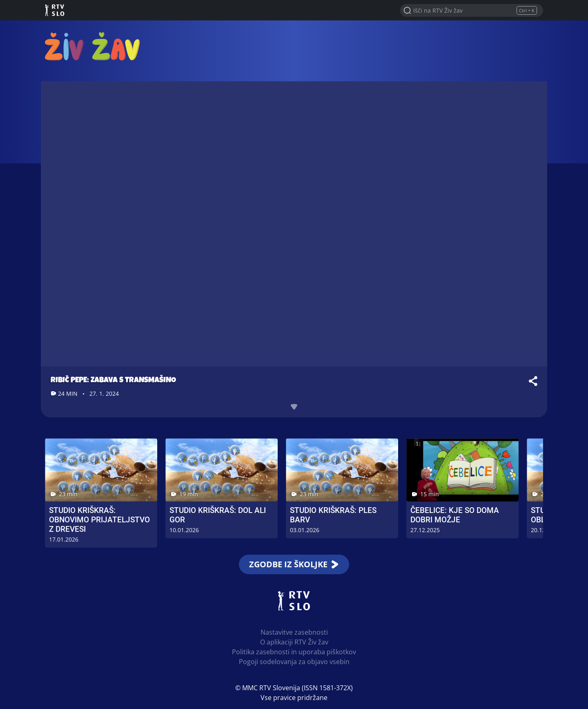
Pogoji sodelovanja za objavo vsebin (294, 662)
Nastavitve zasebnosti (294, 632)
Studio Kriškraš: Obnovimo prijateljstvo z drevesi (99, 520)
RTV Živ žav (92, 46)
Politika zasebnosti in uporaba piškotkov (294, 652)
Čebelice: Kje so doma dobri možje (455, 515)
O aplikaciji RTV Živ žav (294, 642)
